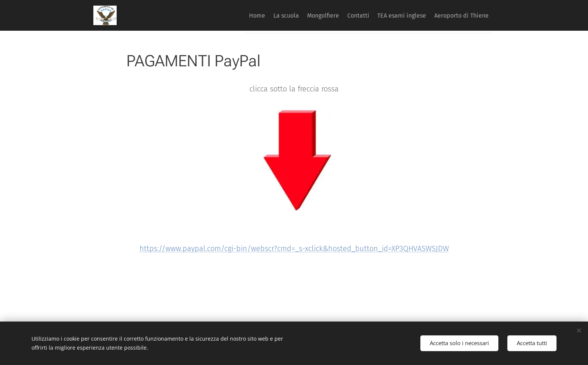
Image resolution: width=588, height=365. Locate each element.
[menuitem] (228, 15)
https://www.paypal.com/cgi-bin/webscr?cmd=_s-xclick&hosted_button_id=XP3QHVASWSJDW (294, 248)
